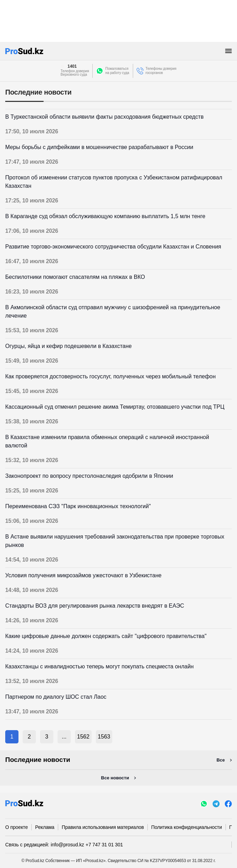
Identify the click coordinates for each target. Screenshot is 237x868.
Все (221, 760)
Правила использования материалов (103, 827)
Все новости (115, 778)
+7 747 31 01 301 (104, 845)
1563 (104, 737)
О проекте (17, 827)
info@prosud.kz (68, 845)
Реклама (45, 827)
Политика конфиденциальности (187, 827)
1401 (72, 66)
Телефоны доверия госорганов (161, 71)
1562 (83, 737)
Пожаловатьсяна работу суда (117, 71)
